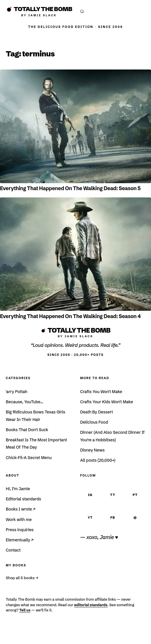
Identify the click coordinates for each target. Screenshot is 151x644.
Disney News (92, 450)
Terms (43, 636)
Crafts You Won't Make (101, 392)
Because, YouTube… (24, 402)
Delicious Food (94, 422)
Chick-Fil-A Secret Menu (29, 458)
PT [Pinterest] (135, 495)
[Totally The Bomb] (39, 11)
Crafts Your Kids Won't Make (107, 402)
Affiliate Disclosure (78, 636)
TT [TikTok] (113, 495)
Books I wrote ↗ (21, 509)
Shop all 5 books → (22, 578)
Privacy (22, 636)
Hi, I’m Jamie (18, 489)
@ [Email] (135, 518)
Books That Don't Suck (27, 430)
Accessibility (122, 636)
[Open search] (82, 11)
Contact (13, 550)
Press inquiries (20, 530)
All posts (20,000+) (98, 460)
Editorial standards (23, 499)
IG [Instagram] (90, 495)
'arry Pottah (17, 392)
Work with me (19, 520)
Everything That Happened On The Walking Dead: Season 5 (70, 188)
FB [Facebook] (113, 518)
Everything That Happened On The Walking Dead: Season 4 (70, 316)
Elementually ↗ (20, 540)
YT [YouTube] (90, 518)
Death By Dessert (97, 412)
